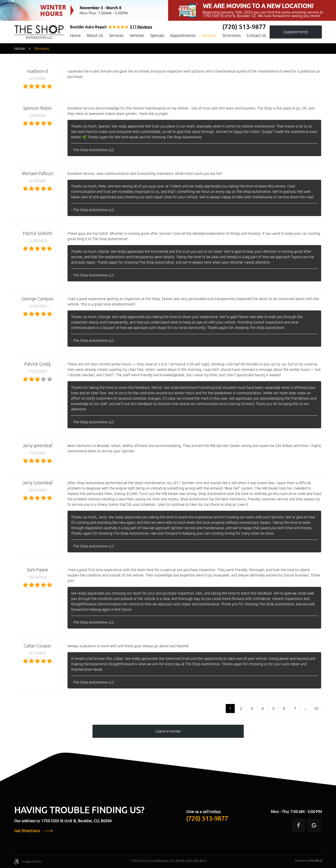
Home (75, 35)
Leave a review (168, 731)
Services (116, 35)
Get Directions (27, 831)
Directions (232, 35)
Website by (308, 861)
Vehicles (137, 35)
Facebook (298, 825)
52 (316, 709)
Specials (157, 35)
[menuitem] (75, 36)
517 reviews (141, 27)
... (306, 709)
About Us (95, 35)
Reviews (209, 35)
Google (314, 825)
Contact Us (256, 35)
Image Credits (32, 861)
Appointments (183, 35)
